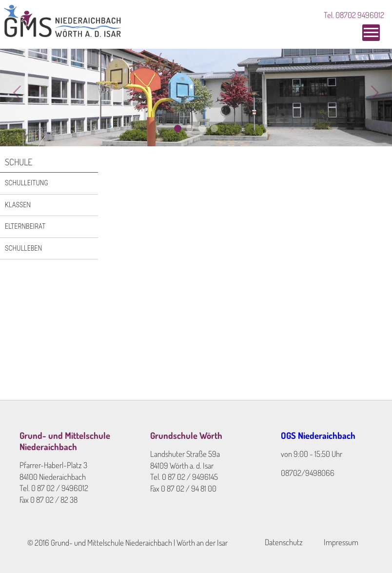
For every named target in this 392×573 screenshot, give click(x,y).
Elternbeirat (25, 226)
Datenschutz (284, 542)
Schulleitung (27, 183)
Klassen (18, 205)
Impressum (341, 542)
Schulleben (23, 248)
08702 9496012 (360, 15)
